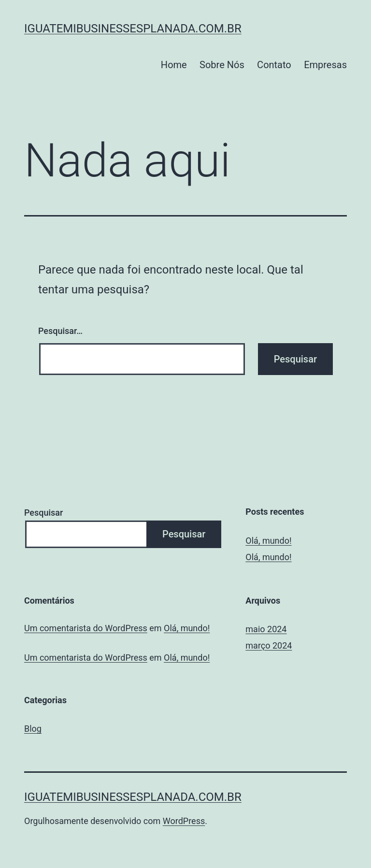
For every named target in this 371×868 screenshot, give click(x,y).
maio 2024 (266, 629)
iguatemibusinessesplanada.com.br (133, 29)
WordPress (184, 821)
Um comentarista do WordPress (86, 628)
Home (174, 65)
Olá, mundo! (268, 541)
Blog (33, 729)
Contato (274, 65)
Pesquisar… (60, 331)
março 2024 (269, 645)
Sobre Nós (222, 65)
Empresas (325, 65)
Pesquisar (43, 513)
